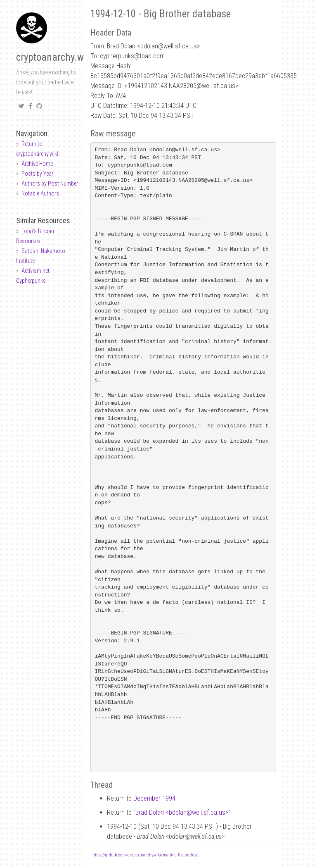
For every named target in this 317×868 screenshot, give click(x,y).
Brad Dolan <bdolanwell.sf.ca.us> (182, 812)
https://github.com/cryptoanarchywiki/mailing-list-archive (145, 855)
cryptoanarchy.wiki (55, 57)
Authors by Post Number (50, 184)
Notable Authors (40, 193)
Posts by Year (37, 174)
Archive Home (37, 164)
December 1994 (154, 798)
